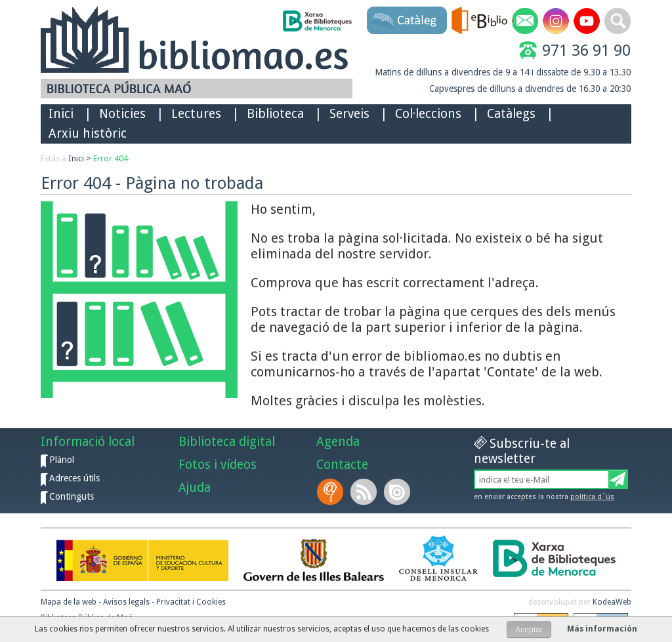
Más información (602, 629)
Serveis (349, 114)
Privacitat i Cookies (191, 602)
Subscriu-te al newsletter (522, 451)
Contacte (342, 465)
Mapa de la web (69, 602)
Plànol (62, 460)
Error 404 (111, 158)
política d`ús (592, 497)
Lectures (196, 114)
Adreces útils (74, 478)
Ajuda (195, 488)
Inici (61, 114)
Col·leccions (428, 114)
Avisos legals (126, 602)
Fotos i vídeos (218, 465)
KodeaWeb (612, 602)
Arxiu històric (88, 133)
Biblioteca (275, 114)
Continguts (72, 496)
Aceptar (529, 630)
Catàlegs (511, 114)
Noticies (122, 114)
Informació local (88, 442)
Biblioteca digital (227, 442)
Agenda (338, 442)
